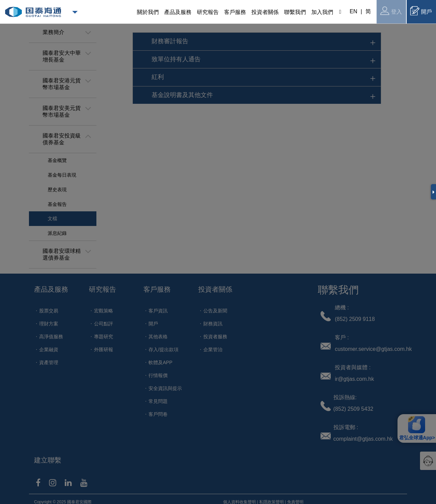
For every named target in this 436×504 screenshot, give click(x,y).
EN (354, 11)
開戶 (421, 11)
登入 (391, 11)
